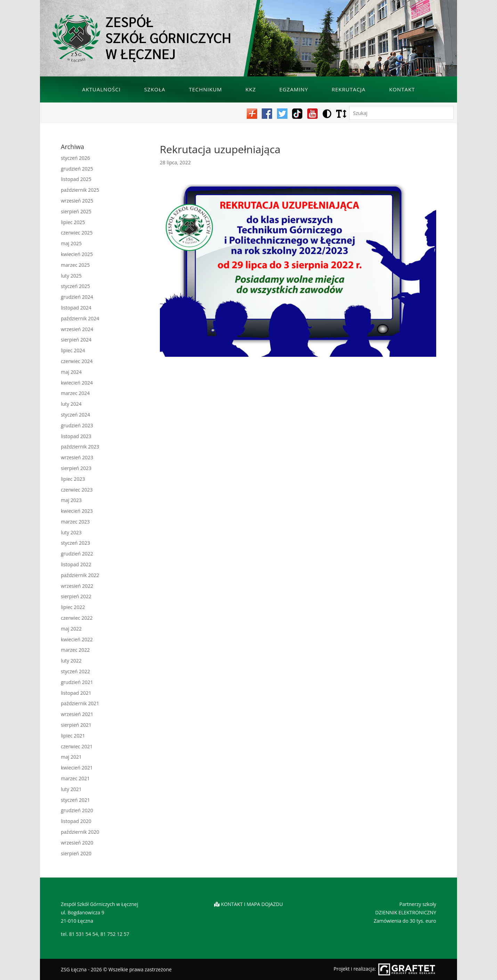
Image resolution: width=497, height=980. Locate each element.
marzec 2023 (75, 522)
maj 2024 (71, 372)
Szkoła (155, 89)
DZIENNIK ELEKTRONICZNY (406, 912)
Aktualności (101, 89)
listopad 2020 (76, 821)
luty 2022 (71, 661)
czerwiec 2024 (77, 361)
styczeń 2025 (75, 286)
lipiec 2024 (73, 350)
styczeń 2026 (75, 158)
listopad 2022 (76, 564)
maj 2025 (71, 243)
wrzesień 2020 (77, 843)
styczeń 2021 (75, 800)
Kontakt (402, 89)
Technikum (205, 89)
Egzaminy (294, 89)
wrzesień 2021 (77, 714)
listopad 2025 (76, 179)
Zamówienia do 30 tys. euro (405, 921)
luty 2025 (71, 276)
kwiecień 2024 (77, 383)
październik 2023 (80, 447)
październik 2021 (80, 703)
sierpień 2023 (76, 468)
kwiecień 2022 (77, 639)
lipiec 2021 (73, 736)
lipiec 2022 (73, 607)
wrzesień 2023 (77, 457)
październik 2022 (80, 575)
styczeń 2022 (75, 671)
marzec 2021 (75, 778)
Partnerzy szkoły (418, 904)
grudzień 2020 (77, 810)
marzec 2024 (75, 393)
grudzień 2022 (77, 554)
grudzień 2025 (77, 169)
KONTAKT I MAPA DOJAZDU (252, 904)
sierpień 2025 (76, 211)
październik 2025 (80, 190)
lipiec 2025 (73, 222)
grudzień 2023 (77, 425)
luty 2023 (71, 532)
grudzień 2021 (77, 682)
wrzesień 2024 (77, 329)
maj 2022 (71, 629)
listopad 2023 (76, 436)
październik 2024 (80, 318)
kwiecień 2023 (77, 511)
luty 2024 (71, 404)
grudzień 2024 (77, 297)
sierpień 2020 (76, 853)
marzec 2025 (75, 265)
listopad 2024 (76, 308)
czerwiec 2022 (77, 618)
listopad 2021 (76, 693)
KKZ (251, 89)
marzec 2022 (75, 650)
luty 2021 (71, 789)
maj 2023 (71, 500)
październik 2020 (80, 832)
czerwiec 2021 (77, 746)
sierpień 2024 (76, 340)
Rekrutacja (349, 89)
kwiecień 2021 (77, 768)
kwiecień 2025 (77, 254)
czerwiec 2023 (77, 490)
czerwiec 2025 (77, 233)
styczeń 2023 (75, 543)
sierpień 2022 (76, 596)
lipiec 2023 (73, 479)
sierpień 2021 (76, 725)
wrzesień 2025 (77, 201)
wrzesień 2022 (77, 586)
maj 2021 (71, 757)
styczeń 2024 (75, 415)
